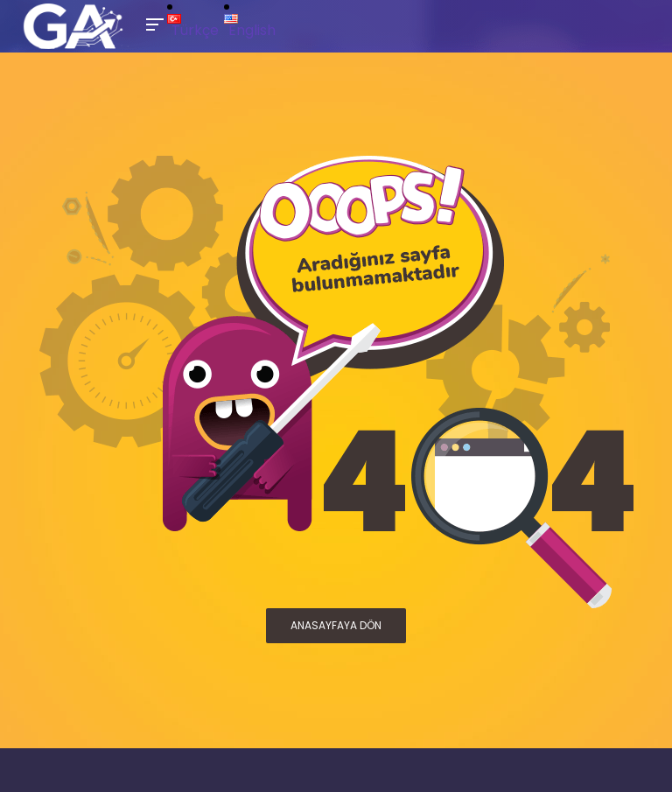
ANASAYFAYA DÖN (336, 625)
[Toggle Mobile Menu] (152, 23)
